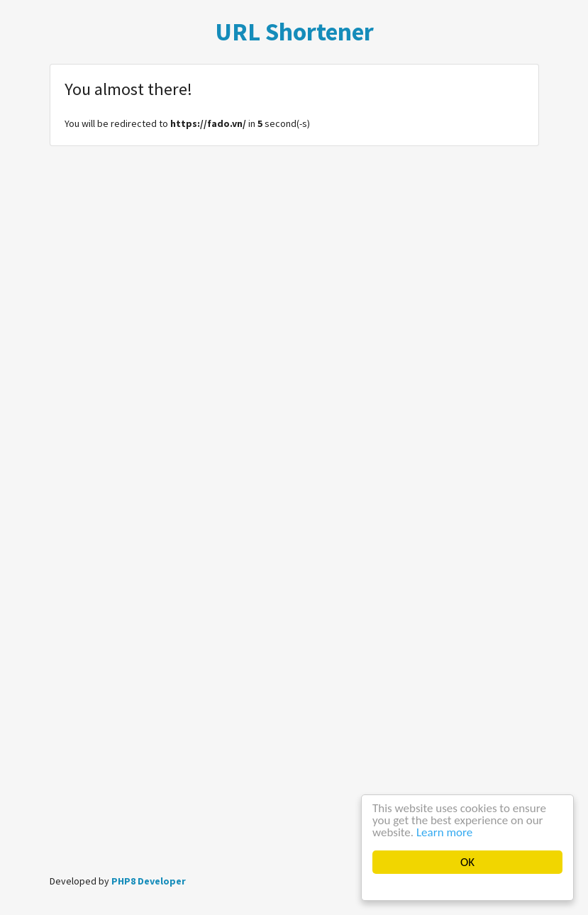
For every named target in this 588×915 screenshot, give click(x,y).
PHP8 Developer (149, 881)
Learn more (444, 832)
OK (467, 862)
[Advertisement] (294, 756)
